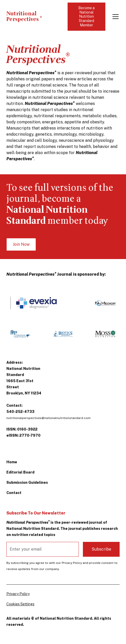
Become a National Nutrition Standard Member (86, 17)
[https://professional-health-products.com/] (21, 334)
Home (12, 462)
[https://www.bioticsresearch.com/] (63, 334)
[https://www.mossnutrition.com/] (105, 334)
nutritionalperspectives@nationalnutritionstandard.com (48, 418)
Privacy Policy (18, 594)
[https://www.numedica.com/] (105, 303)
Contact (14, 493)
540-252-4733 (20, 412)
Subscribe (101, 549)
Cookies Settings (20, 604)
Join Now (21, 244)
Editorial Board (20, 472)
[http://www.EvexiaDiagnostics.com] (36, 303)
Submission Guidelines (27, 482)
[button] (115, 17)
